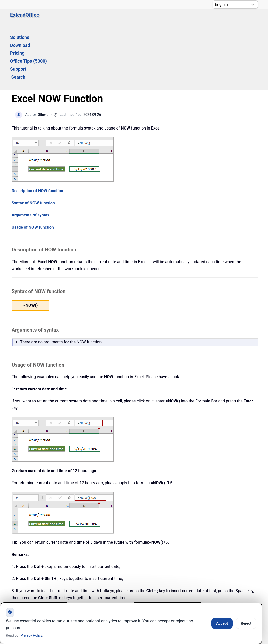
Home (25, 579)
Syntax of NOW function (33, 143)
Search (210, 19)
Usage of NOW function (33, 167)
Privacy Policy (140, 579)
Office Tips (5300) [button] (152, 19)
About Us (181, 579)
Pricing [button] (118, 19)
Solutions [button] (66, 19)
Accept (222, 623)
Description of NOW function (37, 131)
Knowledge (61, 579)
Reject (246, 623)
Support (186, 19)
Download (94, 19)
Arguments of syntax (30, 155)
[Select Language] (235, 4)
